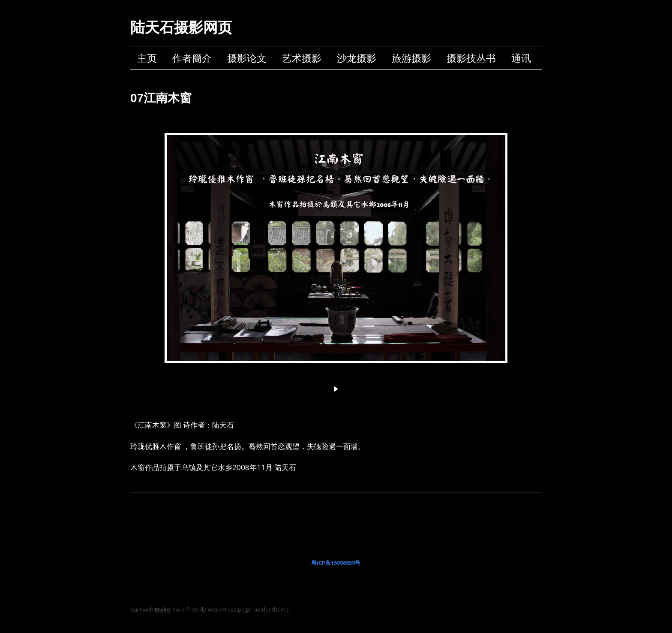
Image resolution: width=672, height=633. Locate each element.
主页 (147, 58)
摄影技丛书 (471, 58)
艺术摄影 (302, 58)
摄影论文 (247, 58)
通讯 (521, 58)
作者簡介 (192, 58)
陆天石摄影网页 (181, 27)
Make (162, 609)
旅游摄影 (411, 58)
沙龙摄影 (357, 58)
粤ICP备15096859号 (336, 563)
